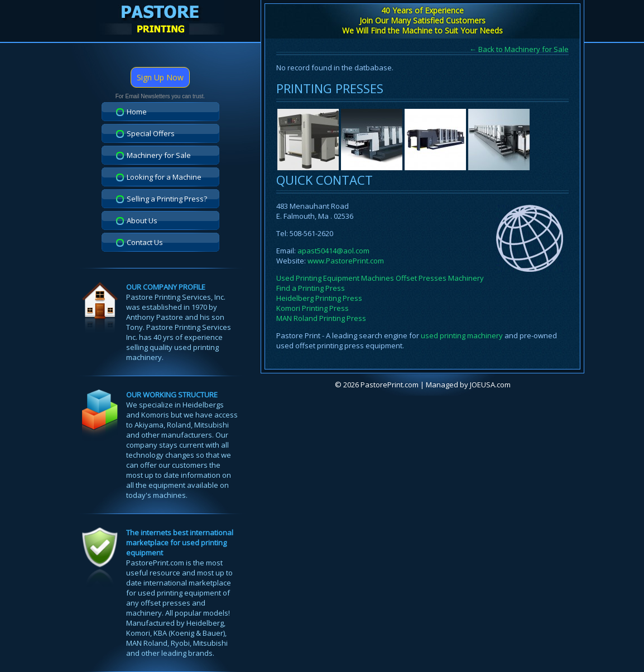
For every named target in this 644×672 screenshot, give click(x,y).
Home (137, 112)
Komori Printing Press (313, 308)
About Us (142, 220)
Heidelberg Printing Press (319, 298)
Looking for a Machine (164, 177)
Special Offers (151, 133)
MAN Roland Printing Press (321, 318)
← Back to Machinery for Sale (519, 49)
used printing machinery (462, 335)
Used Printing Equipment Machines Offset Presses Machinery (380, 278)
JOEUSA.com (490, 385)
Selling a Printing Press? (167, 199)
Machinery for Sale (159, 155)
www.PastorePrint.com (346, 261)
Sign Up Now (160, 77)
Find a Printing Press (311, 288)
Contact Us (145, 242)
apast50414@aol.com (333, 251)
